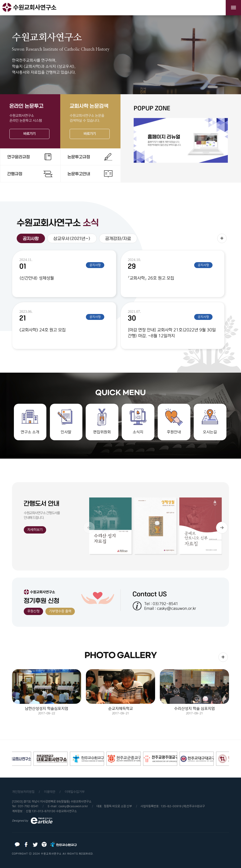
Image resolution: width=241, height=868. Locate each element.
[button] (222, 528)
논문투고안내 (79, 174)
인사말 (66, 432)
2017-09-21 (120, 692)
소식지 (138, 432)
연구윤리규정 (19, 157)
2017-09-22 (47, 692)
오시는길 (210, 432)
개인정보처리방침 (23, 792)
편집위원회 (102, 432)
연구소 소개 (30, 432)
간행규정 (15, 174)
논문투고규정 (79, 157)
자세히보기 (35, 530)
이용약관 (50, 792)
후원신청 (33, 611)
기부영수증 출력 (60, 611)
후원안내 (174, 432)
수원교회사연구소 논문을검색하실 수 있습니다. (90, 121)
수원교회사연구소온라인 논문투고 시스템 (30, 121)
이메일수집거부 (75, 792)
